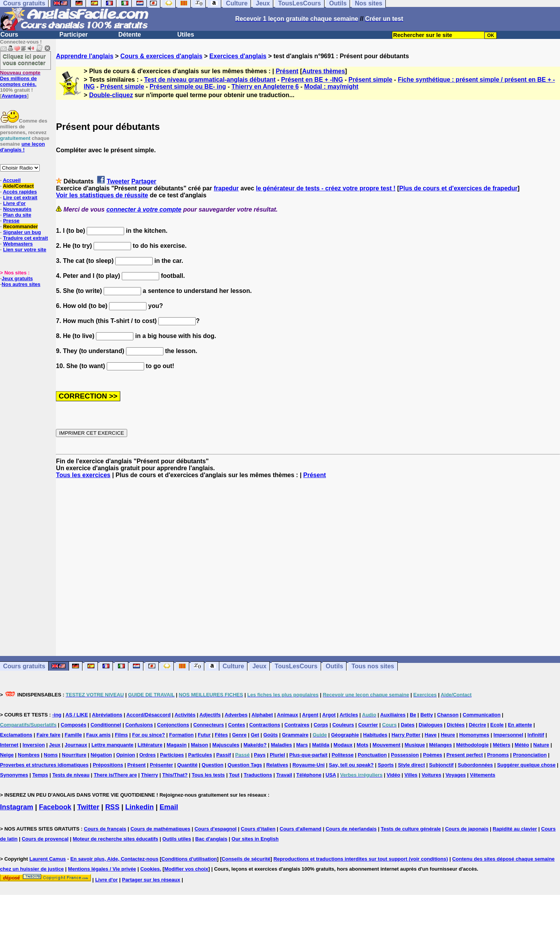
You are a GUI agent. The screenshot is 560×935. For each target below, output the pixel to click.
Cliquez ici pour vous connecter (24, 59)
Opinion (125, 755)
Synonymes (14, 775)
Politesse (342, 755)
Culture (233, 666)
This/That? (175, 775)
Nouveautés (17, 209)
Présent (287, 71)
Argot (329, 715)
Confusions (139, 725)
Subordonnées (475, 765)
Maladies (282, 745)
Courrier (368, 725)
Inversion (34, 745)
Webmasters (18, 244)
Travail (284, 775)
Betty (427, 715)
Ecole (497, 725)
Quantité (188, 765)
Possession (405, 755)
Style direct (411, 765)
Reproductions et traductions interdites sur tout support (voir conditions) (361, 859)
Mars (302, 745)
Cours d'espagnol (216, 829)
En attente (520, 725)
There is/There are (115, 775)
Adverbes (236, 715)
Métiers (502, 745)
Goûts (271, 735)
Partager (144, 181)
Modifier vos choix (186, 869)
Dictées (456, 725)
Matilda (321, 745)
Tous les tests (209, 775)
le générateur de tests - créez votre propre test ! (326, 188)
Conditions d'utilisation (189, 859)
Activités (185, 715)
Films (121, 735)
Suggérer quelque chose (526, 765)
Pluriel (277, 755)
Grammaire (295, 735)
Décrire (477, 725)
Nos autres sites (21, 284)
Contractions (265, 725)
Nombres (29, 755)
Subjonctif (441, 765)
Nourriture (74, 755)
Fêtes (221, 735)
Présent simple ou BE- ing (188, 87)
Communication (482, 715)
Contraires (297, 725)
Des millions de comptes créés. (20, 78)
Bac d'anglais (211, 839)
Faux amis (98, 735)
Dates (408, 725)
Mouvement (387, 745)
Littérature (150, 745)
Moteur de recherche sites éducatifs (116, 839)
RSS (112, 807)
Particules (200, 755)
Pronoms (498, 755)
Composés (74, 725)
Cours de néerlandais (351, 829)
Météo (522, 745)
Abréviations (107, 715)
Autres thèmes (324, 71)
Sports (386, 765)
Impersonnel (508, 735)
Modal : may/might (331, 87)
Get (255, 735)
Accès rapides (20, 192)
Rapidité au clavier (515, 829)
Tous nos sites (373, 666)
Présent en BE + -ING (312, 80)
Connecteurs (208, 725)
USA (331, 775)
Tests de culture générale (411, 829)
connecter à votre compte (144, 209)
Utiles (186, 34)
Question (212, 765)
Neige (7, 755)
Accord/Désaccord (149, 715)
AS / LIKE (77, 715)
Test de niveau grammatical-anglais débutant (210, 80)
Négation (101, 755)
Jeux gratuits (17, 278)
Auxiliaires (393, 715)
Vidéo (393, 775)
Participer (74, 34)
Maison (199, 745)
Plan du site (17, 215)
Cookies (150, 869)
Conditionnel (106, 725)
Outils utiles (177, 839)
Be (413, 715)
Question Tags (245, 765)
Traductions (258, 775)
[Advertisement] (308, 567)
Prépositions (108, 765)
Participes (172, 755)
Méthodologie (472, 745)
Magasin (177, 745)
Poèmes (432, 755)
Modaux (343, 745)
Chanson (448, 715)
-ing (57, 715)
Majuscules (226, 745)
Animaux (288, 715)
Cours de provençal (45, 839)
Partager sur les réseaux (151, 880)
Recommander (20, 226)
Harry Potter (406, 735)
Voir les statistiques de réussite (102, 195)
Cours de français (105, 829)
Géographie (345, 735)
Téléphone (309, 775)
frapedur (226, 188)
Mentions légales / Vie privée (102, 869)
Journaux (76, 745)
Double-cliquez (111, 95)
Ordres (147, 755)
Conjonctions (173, 725)
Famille (73, 735)
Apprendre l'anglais (85, 56)
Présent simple (370, 80)
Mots (362, 745)
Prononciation (530, 755)
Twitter (88, 807)
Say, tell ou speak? (351, 765)
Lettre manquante (112, 745)
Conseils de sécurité (246, 859)
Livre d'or (14, 203)
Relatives (277, 765)
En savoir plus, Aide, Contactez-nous (114, 859)
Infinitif (536, 735)
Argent (310, 715)
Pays (260, 755)
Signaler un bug (22, 232)
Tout (234, 775)
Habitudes (375, 735)
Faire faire (49, 735)
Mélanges (440, 745)
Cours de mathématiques (160, 829)
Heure (448, 735)
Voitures (431, 775)
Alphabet (262, 715)
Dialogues (431, 725)
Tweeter (118, 181)
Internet (9, 745)
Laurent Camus (48, 859)
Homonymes (474, 735)
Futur (204, 735)
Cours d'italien (258, 829)
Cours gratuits (24, 666)
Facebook (55, 807)
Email (169, 807)
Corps (321, 725)
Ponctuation (372, 755)
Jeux (259, 666)
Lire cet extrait (20, 198)
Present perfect (465, 755)
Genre (239, 735)
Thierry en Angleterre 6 (265, 87)
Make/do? (255, 745)
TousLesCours (296, 666)
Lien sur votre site (25, 250)
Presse (11, 221)
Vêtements (483, 775)
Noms (51, 755)
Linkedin (140, 807)
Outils (334, 666)
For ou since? (149, 735)
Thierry (150, 775)
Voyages (456, 775)
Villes (411, 775)
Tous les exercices (83, 475)
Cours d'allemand (301, 829)
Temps (40, 775)
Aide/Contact (18, 186)
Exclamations (16, 735)
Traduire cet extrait (25, 238)
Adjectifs (210, 715)
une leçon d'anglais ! (22, 147)
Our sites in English (255, 839)
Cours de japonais (467, 829)
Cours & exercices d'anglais (161, 56)
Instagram (17, 807)
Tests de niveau (71, 775)
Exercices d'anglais (238, 56)
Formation (182, 735)
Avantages (14, 96)
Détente (130, 34)
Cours (9, 34)
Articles (349, 715)
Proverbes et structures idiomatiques (44, 765)
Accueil (12, 180)
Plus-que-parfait (309, 755)
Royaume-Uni (309, 765)
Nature (541, 745)
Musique (415, 745)
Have (431, 735)
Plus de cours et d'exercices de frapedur (458, 188)
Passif (224, 755)
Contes (237, 725)
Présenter (161, 765)
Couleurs (343, 725)
